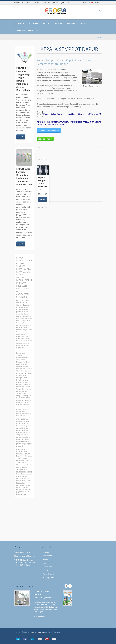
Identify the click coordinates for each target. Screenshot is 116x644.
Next (70, 586)
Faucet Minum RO (23, 478)
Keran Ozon (20, 483)
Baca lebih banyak (40, 617)
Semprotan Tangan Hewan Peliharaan (24, 458)
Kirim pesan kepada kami (51, 130)
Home (99, 37)
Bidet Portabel (21, 472)
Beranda (21, 23)
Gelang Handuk (22, 476)
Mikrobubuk (71, 23)
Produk (46, 23)
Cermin (84, 23)
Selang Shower (26, 474)
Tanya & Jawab (21, 30)
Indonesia (95, 3)
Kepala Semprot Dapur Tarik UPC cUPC (43, 183)
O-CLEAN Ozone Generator (41, 593)
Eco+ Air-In (20, 456)
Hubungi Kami (33, 30)
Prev (66, 586)
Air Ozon (59, 23)
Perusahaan (33, 23)
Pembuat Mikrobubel (23, 454)
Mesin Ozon (26, 481)
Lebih (21, 137)
